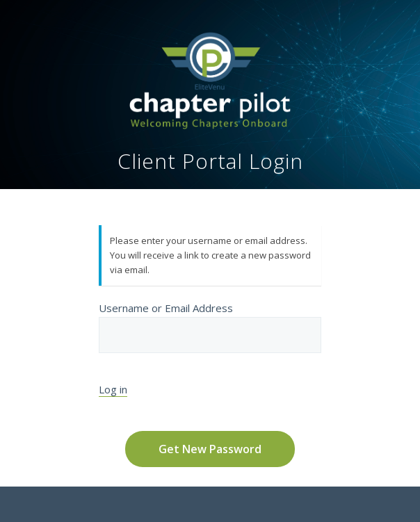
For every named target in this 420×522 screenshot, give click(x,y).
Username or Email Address (210, 327)
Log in (113, 389)
